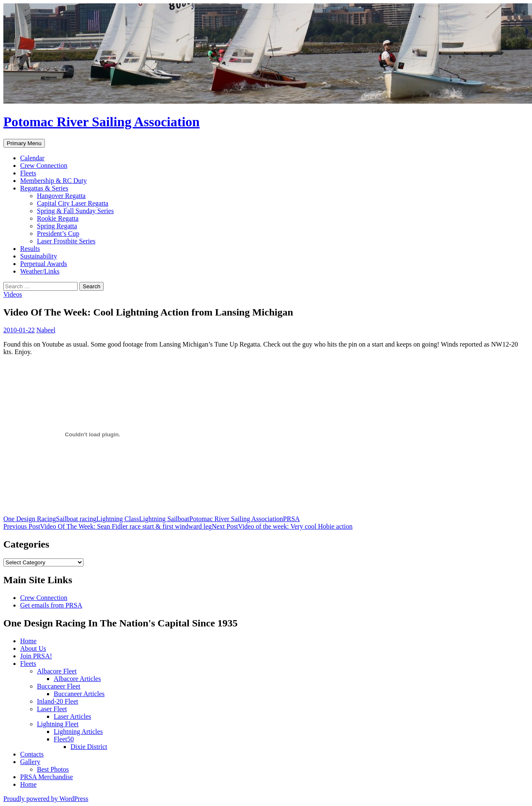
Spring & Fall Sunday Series (75, 211)
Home (28, 641)
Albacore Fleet (57, 671)
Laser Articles (72, 716)
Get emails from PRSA (51, 605)
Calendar (32, 158)
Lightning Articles (78, 732)
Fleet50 (64, 739)
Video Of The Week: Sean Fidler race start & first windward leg (108, 526)
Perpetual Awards (44, 264)
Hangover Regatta (61, 196)
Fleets (28, 173)
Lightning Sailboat (164, 519)
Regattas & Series (44, 188)
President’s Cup (58, 233)
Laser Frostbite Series (66, 241)
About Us (33, 648)
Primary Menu (24, 143)
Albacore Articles (77, 679)
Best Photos (53, 769)
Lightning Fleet (58, 724)
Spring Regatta (57, 226)
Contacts (32, 754)
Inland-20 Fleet (57, 701)
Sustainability (39, 256)
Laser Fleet (52, 709)
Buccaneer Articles (79, 694)
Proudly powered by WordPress (46, 799)
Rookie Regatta (58, 218)
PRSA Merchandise (47, 777)
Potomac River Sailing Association (102, 122)
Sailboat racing (76, 519)
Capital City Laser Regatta (73, 203)
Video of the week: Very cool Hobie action (282, 526)
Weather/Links (40, 271)
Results (30, 249)
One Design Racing (30, 519)
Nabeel (46, 330)
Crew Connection (44, 166)
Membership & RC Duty (53, 181)
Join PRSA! (36, 656)
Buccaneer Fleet (59, 686)
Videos (13, 294)
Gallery (30, 762)
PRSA (292, 519)
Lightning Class (118, 519)
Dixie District (89, 747)
